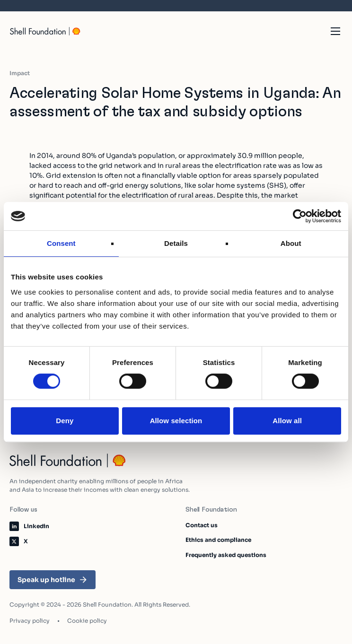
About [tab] (291, 243)
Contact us (202, 525)
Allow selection (176, 421)
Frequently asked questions (226, 555)
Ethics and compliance (218, 540)
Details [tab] (176, 243)
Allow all (287, 421)
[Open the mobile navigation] (335, 31)
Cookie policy (87, 621)
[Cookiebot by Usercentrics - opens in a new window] (300, 216)
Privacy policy (30, 621)
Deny (65, 421)
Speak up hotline (53, 580)
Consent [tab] (61, 243)
